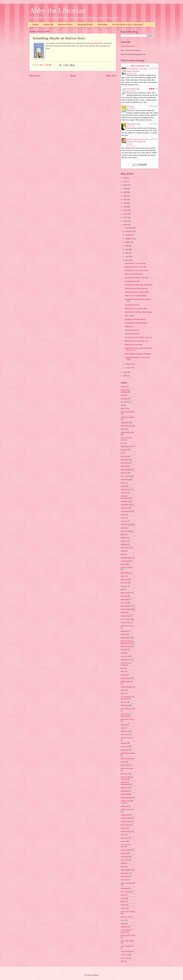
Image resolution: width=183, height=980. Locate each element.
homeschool (125, 616)
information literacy (127, 626)
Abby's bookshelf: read (140, 66)
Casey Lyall (131, 126)
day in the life (125, 531)
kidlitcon (124, 634)
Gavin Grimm (132, 146)
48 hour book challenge (125, 391)
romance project (126, 831)
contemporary (125, 511)
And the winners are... (132, 330)
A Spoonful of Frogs (134, 124)
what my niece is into (128, 935)
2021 (125, 181)
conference (124, 508)
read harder (125, 791)
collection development (125, 497)
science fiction (126, 850)
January (128, 368)
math (122, 668)
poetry (123, 762)
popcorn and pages (127, 768)
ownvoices (124, 746)
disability (124, 538)
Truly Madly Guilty (133, 89)
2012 (125, 214)
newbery (124, 725)
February (128, 364)
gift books (124, 579)
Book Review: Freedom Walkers (136, 296)
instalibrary (125, 631)
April (127, 257)
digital (123, 534)
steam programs (126, 870)
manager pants (126, 660)
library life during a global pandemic (127, 642)
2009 (125, 225)
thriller (123, 902)
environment (125, 561)
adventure (124, 399)
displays (123, 541)
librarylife (124, 650)
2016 (125, 200)
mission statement (127, 687)
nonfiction (124, 731)
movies (123, 690)
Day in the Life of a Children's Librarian (138, 337)
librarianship (125, 638)
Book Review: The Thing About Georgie (139, 312)
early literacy (125, 548)
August (128, 242)
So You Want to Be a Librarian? (128, 24)
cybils (123, 528)
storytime (124, 876)
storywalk (124, 880)
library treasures (126, 646)
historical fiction (126, 609)
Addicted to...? (130, 327)
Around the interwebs (132, 281)
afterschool (124, 402)
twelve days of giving (128, 912)
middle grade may (127, 682)
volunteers (124, 927)
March (128, 260)
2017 (125, 196)
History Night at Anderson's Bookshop (138, 354)
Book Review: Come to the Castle (136, 270)
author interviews (127, 426)
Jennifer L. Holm (132, 73)
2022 (125, 178)
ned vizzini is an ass (127, 719)
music (123, 693)
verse (123, 920)
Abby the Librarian (58, 10)
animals (123, 409)
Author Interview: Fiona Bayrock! (136, 288)
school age (124, 838)
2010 (125, 221)
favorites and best (127, 568)
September (129, 239)
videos (123, 923)
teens (122, 895)
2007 (125, 376)
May (127, 253)
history (123, 613)
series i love (125, 860)
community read (126, 505)
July (127, 246)
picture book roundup (128, 753)
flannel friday (125, 573)
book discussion (126, 470)
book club (124, 466)
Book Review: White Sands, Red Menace (139, 285)
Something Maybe (97, 43)
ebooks (123, 551)
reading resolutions (127, 810)
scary (123, 835)
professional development (125, 783)
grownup (124, 596)
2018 (125, 192)
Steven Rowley (132, 108)
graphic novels (126, 593)
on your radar (125, 735)
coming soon (125, 501)
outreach (124, 743)
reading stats (125, 815)
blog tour (124, 456)
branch (123, 483)
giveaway (124, 586)
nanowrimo (125, 705)
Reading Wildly (85, 24)
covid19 (123, 515)
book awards (125, 463)
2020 (125, 185)
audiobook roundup (127, 417)
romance (124, 828)
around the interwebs (128, 412)
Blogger (95, 975)
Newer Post (35, 76)
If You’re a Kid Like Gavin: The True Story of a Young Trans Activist (138, 142)
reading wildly (126, 818)
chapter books (125, 489)
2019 (125, 189)
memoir (123, 675)
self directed (125, 857)
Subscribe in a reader (128, 46)
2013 (125, 210)
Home (35, 24)
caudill (123, 486)
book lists (124, 473)
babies (123, 429)
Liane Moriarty (132, 91)
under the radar (126, 917)
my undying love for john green (128, 698)
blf (122, 453)
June (127, 249)
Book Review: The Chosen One (136, 267)
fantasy (123, 564)
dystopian (124, 544)
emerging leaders (126, 558)
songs (123, 863)
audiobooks (125, 423)
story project (125, 873)
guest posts (124, 599)
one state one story (127, 738)
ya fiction (124, 955)
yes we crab (125, 958)
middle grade (125, 678)
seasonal (124, 853)
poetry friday (125, 765)
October (128, 235)
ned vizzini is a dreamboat (126, 715)
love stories (125, 656)
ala (122, 405)
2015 (125, 203)
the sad (123, 898)
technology (124, 888)
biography (124, 450)
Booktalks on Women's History (135, 319)
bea (122, 443)
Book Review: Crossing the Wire (136, 309)
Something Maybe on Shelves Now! (137, 292)
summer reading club (128, 883)
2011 (125, 218)
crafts (123, 518)
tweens (123, 908)
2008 (125, 372)
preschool (124, 774)
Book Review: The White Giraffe (136, 323)
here (87, 46)
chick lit (123, 493)
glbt (122, 589)
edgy (122, 554)
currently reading (127, 524)
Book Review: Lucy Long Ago (135, 263)
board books (125, 460)
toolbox (123, 905)
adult (122, 395)
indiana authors (126, 623)
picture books (125, 759)
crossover (124, 521)
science (123, 841)
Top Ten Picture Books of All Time (137, 278)
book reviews (125, 476)
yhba (122, 961)
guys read (124, 603)
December (129, 228)
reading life (125, 806)
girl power (124, 583)
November (129, 231)
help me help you (127, 606)
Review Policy (65, 24)
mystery (123, 702)
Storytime (103, 24)
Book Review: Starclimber (134, 345)
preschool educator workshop (127, 778)
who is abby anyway (128, 941)
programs (124, 788)
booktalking (125, 479)
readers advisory (126, 798)
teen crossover (126, 892)
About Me (48, 24)
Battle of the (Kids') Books (134, 274)
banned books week (127, 433)
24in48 (123, 387)
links (122, 653)
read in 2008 (125, 794)
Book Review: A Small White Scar (137, 341)
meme (123, 672)
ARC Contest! (130, 316)
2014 (125, 207)
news (122, 728)
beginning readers (127, 446)
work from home (126, 951)
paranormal (125, 750)
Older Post (111, 76)
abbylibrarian (136, 50)
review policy (125, 825)
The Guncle (131, 106)
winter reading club (127, 946)
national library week (128, 709)
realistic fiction (126, 821)
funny (123, 576)
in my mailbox (126, 619)
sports (123, 867)
